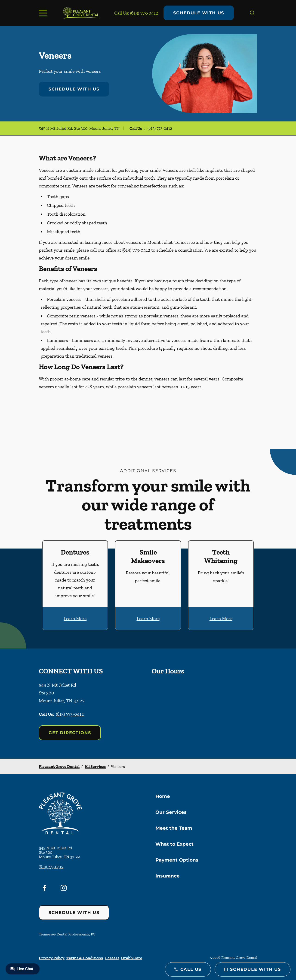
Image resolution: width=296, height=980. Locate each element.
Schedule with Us (199, 13)
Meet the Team (174, 828)
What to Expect (174, 844)
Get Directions (70, 733)
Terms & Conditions (85, 958)
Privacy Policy (52, 958)
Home (163, 796)
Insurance (168, 876)
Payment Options (177, 860)
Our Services (171, 812)
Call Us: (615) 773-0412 (136, 13)
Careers (112, 958)
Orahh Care (132, 958)
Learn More (75, 618)
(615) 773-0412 (160, 128)
